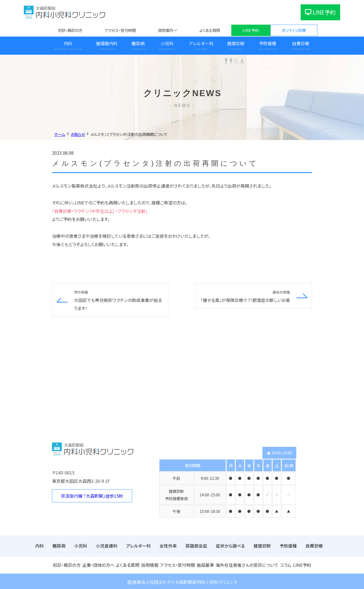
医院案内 (166, 30)
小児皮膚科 (101, 546)
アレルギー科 (201, 43)
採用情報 (150, 564)
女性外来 (157, 546)
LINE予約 (320, 12)
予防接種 (268, 43)
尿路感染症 (183, 546)
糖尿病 (138, 43)
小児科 (167, 43)
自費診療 (301, 43)
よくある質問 (210, 30)
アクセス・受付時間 (120, 30)
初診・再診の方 (70, 30)
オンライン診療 (294, 30)
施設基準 (206, 564)
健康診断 (236, 43)
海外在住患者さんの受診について (246, 564)
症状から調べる (214, 546)
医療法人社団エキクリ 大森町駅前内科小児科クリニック (182, 580)
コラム (283, 564)
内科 (68, 43)
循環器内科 (107, 43)
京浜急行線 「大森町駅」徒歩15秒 (92, 496)
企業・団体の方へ (98, 564)
